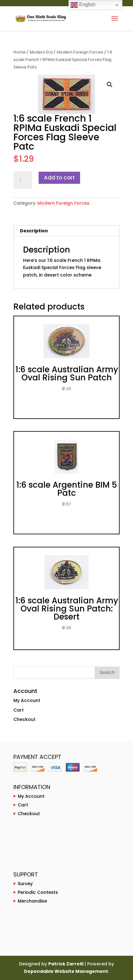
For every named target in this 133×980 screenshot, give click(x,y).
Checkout (24, 719)
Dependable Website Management (66, 971)
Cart (19, 710)
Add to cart (59, 178)
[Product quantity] (23, 180)
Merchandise (32, 901)
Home (19, 52)
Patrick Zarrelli (66, 964)
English (83, 5)
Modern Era (41, 52)
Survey (25, 884)
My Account (27, 700)
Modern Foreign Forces (80, 52)
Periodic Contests (38, 892)
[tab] (67, 231)
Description (34, 231)
